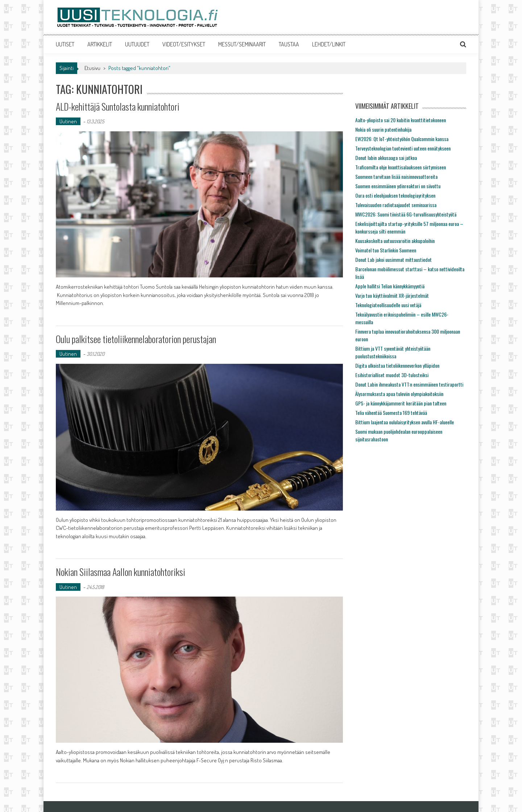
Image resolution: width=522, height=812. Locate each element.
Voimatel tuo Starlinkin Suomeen (386, 250)
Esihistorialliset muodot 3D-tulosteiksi (392, 375)
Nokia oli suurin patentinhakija (383, 129)
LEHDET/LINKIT (329, 44)
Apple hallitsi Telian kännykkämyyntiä (390, 286)
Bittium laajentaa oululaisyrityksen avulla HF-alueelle (405, 422)
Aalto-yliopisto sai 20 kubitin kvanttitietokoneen (401, 120)
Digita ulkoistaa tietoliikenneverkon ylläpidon (397, 365)
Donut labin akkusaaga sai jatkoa (386, 158)
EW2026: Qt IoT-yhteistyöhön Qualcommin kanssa (402, 139)
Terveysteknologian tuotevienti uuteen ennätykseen (403, 148)
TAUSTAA (289, 44)
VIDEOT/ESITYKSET (184, 44)
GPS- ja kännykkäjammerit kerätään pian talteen (401, 403)
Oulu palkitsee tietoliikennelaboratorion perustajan (136, 339)
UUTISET (65, 44)
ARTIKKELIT (100, 44)
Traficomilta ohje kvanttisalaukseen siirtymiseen (401, 167)
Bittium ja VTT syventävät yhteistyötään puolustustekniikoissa (393, 352)
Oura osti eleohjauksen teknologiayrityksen (395, 195)
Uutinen (68, 121)
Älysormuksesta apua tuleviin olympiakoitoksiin (399, 394)
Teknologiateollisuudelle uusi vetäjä (388, 305)
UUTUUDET (137, 44)
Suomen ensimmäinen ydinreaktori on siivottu (398, 186)
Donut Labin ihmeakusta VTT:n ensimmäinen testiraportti (409, 384)
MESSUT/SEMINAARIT (242, 44)
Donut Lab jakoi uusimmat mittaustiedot (393, 259)
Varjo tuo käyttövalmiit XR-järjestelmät (392, 295)
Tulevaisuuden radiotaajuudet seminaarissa (396, 205)
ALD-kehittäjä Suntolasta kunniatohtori (118, 106)
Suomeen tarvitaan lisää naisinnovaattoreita (396, 176)
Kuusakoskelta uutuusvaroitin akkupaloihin (395, 241)
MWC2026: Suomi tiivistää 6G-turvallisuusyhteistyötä (406, 214)
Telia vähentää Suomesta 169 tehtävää (391, 413)
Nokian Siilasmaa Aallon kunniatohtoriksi (121, 572)
